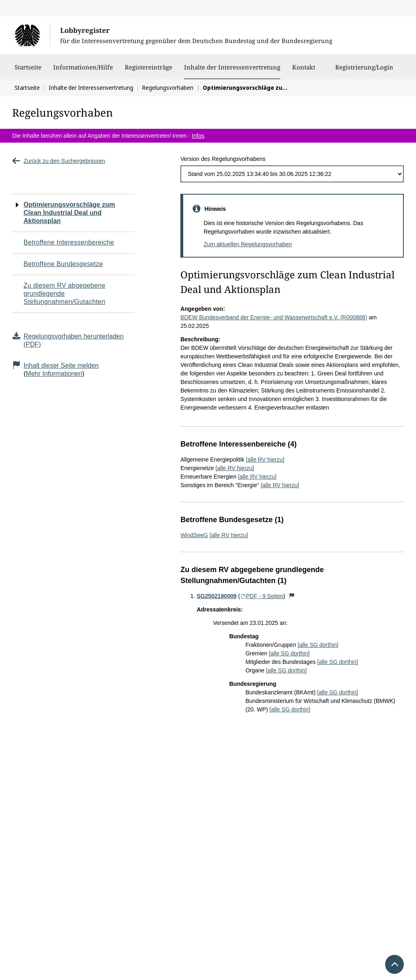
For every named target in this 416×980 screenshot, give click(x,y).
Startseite (28, 71)
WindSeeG (194, 535)
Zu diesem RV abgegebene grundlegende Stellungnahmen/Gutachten (64, 294)
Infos (198, 136)
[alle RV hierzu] (265, 460)
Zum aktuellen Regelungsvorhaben (248, 244)
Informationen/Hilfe (83, 71)
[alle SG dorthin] (318, 645)
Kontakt (304, 71)
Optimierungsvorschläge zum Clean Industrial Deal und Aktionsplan (69, 213)
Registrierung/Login (364, 71)
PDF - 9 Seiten (262, 596)
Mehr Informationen (54, 374)
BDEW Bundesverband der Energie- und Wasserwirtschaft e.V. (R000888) (274, 317)
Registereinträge (148, 71)
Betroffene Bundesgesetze (63, 264)
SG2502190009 (217, 596)
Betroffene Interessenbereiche (69, 242)
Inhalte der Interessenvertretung (232, 67)
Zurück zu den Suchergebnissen (59, 161)
